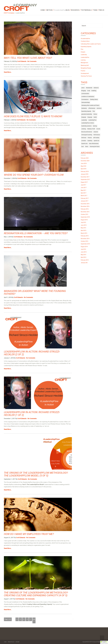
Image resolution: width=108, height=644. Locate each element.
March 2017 (84, 196)
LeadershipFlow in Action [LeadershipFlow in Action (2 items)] (88, 123)
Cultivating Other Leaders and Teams (91, 44)
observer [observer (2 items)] (96, 132)
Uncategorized (85, 73)
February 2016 (85, 209)
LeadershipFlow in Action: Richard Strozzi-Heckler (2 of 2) (32, 353)
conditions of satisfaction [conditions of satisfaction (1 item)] (88, 97)
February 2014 (85, 260)
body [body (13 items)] (89, 91)
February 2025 (85, 158)
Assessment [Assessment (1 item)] (89, 88)
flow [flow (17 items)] (94, 111)
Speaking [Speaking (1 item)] (90, 141)
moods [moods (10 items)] (98, 129)
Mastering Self (85, 65)
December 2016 (85, 204)
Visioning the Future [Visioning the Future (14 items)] (95, 146)
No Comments (32, 61)
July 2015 (83, 222)
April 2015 (84, 230)
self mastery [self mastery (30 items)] (96, 138)
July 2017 (83, 185)
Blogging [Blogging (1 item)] (84, 91)
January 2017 (85, 201)
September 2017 (85, 180)
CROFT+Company (9, 13)
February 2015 (85, 236)
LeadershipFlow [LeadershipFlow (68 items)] (92, 120)
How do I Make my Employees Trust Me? (29, 534)
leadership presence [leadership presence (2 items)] (86, 126)
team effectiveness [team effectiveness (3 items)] (94, 144)
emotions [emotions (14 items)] (99, 108)
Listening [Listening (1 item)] (84, 129)
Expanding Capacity (86, 47)
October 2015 (84, 214)
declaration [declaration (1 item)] (84, 108)
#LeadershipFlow (85, 39)
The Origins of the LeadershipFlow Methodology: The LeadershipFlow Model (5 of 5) (36, 474)
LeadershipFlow (85, 57)
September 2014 (85, 244)
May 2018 (83, 166)
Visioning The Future (86, 76)
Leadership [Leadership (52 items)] (84, 120)
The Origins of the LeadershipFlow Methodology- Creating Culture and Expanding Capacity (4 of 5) (36, 594)
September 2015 (85, 217)
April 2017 (84, 193)
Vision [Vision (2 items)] (87, 146)
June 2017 (84, 188)
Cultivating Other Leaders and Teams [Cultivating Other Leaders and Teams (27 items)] (90, 105)
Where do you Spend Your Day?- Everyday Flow (34, 175)
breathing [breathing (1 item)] (94, 91)
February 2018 (85, 171)
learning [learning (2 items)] (95, 126)
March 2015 (84, 233)
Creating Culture (85, 41)
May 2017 (83, 190)
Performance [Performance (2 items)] (97, 135)
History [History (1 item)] (95, 114)
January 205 (84, 263)
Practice (83, 71)
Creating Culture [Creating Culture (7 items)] (94, 99)
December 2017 (85, 177)
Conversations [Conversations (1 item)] (85, 99)
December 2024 (85, 161)
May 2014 (83, 255)
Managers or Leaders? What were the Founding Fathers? (35, 292)
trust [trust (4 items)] (83, 146)
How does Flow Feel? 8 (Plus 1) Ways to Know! (33, 116)
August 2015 (84, 220)
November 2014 (85, 239)
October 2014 (84, 241)
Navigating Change (86, 68)
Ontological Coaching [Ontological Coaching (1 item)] (87, 135)
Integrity (83, 52)
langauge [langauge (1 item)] (84, 117)
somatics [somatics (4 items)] (84, 141)
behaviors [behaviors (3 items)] (96, 88)
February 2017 (85, 198)
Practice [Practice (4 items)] (90, 138)
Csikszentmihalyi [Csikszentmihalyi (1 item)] (86, 102)
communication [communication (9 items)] (85, 94)
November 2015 (85, 212)
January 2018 (85, 174)
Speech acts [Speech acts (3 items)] (84, 144)
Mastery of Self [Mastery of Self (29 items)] (91, 129)
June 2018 (84, 163)
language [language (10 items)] (90, 117)
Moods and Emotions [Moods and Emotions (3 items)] (87, 132)
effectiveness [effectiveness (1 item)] (92, 108)
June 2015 (84, 225)
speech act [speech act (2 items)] (96, 141)
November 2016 (85, 206)
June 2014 (84, 252)
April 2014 (84, 257)
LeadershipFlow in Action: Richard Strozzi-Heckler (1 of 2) (32, 414)
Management (84, 63)
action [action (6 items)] (83, 88)
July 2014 (83, 249)
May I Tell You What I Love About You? (28, 58)
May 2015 (83, 228)
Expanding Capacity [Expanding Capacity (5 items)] (86, 111)
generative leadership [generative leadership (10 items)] (87, 114)
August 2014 (84, 247)
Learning (83, 60)
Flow (82, 49)
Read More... (8, 72)
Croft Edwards (22, 61)
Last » (34, 620)
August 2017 (84, 182)
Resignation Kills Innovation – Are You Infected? (36, 233)
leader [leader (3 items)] (95, 117)
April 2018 (84, 169)
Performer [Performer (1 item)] (84, 138)
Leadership (84, 55)
